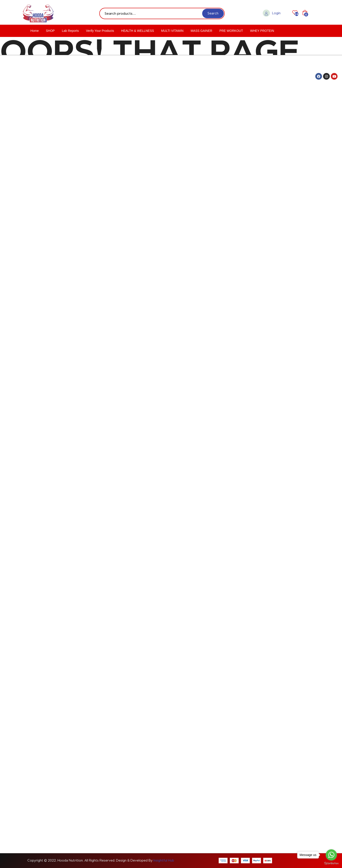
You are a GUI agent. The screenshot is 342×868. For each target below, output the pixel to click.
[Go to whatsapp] (331, 855)
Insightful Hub (164, 860)
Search (213, 13)
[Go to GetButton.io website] (331, 863)
